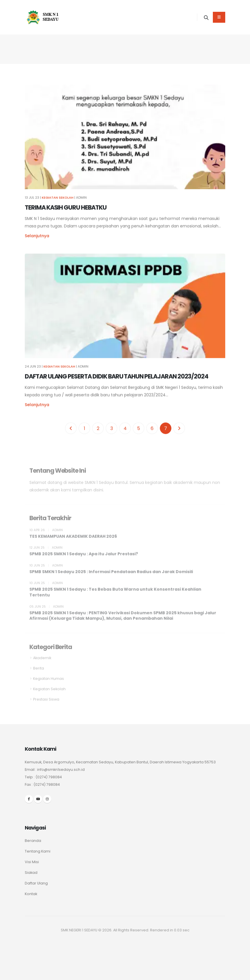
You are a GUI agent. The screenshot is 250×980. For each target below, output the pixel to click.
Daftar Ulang (36, 883)
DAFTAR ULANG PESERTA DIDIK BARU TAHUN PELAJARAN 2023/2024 (117, 379)
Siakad (31, 873)
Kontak (31, 894)
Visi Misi (32, 862)
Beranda (33, 841)
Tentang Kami (38, 851)
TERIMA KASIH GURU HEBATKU (66, 210)
